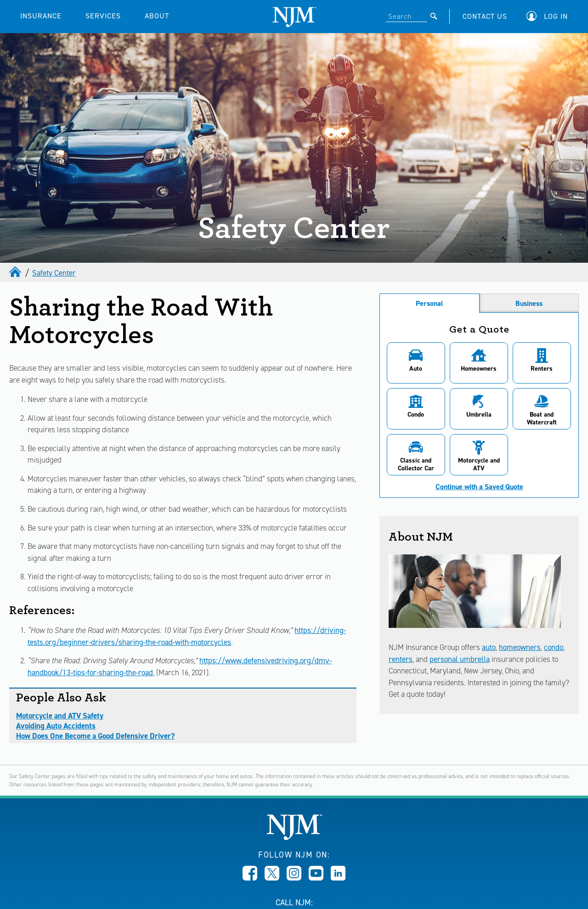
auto (489, 647)
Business (529, 303)
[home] (16, 273)
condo (554, 647)
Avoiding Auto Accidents (56, 726)
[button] (549, 16)
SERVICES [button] (103, 16)
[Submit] (434, 16)
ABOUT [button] (157, 16)
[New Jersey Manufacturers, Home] (294, 838)
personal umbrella (460, 659)
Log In (556, 16)
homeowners (520, 647)
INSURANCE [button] (41, 16)
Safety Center (54, 273)
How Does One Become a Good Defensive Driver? (95, 736)
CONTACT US (485, 16)
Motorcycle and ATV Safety (60, 716)
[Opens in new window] (250, 878)
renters (401, 659)
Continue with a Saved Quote (479, 487)
